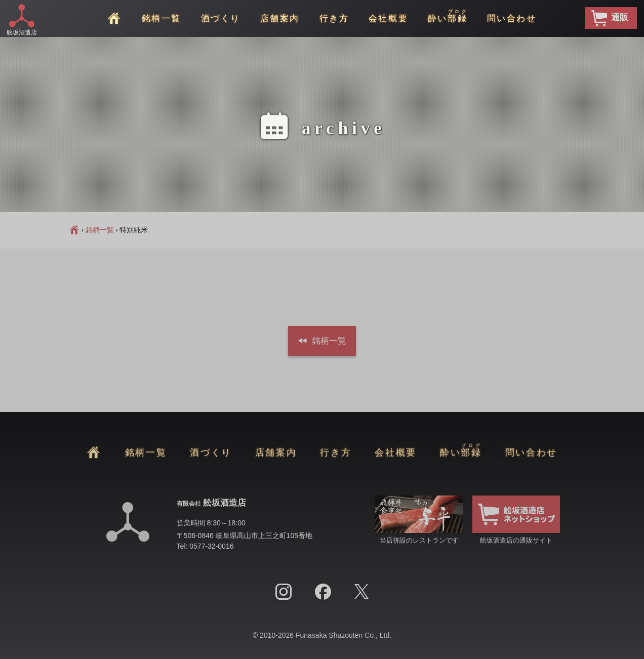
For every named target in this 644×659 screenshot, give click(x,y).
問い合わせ (512, 18)
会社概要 (388, 18)
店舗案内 (280, 18)
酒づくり (221, 18)
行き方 (334, 18)
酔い (448, 16)
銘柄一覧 (162, 18)
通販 (610, 18)
